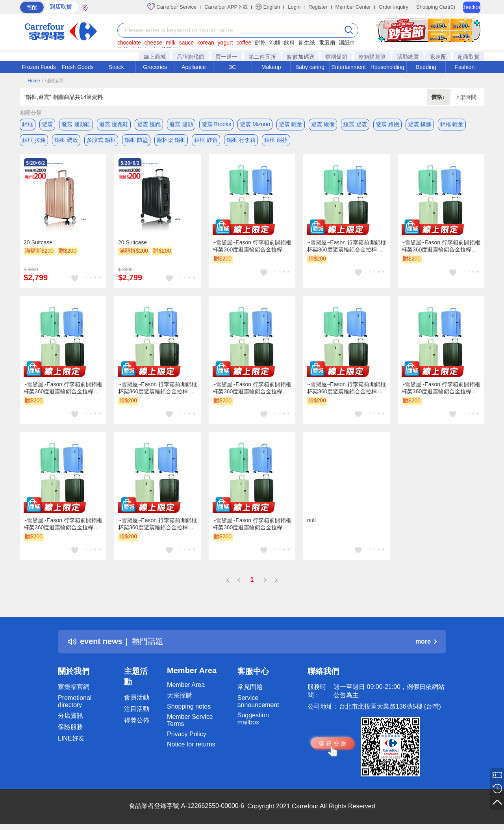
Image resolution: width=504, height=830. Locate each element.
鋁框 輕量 (452, 124)
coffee (244, 43)
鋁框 (28, 124)
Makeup (271, 67)
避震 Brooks (216, 124)
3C (232, 67)
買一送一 (226, 57)
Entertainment (349, 67)
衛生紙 (307, 43)
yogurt (225, 43)
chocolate (129, 43)
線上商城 (155, 57)
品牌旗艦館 (191, 57)
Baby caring (310, 67)
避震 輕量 (291, 124)
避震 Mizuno (255, 124)
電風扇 (327, 43)
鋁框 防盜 (136, 140)
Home (34, 81)
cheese (153, 43)
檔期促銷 (336, 57)
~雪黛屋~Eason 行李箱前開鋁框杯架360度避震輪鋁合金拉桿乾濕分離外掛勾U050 (252, 246)
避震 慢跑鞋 (114, 124)
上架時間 (465, 97)
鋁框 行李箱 (241, 140)
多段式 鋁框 (101, 140)
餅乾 (260, 43)
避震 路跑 (387, 124)
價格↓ (439, 97)
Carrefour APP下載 (226, 7)
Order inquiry (394, 7)
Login (294, 7)
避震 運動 (181, 124)
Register (318, 7)
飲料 (289, 43)
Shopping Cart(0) (436, 7)
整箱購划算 (372, 57)
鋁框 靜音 (206, 140)
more (426, 641)
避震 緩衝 (323, 124)
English (268, 7)
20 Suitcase (38, 242)
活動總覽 (408, 57)
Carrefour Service (172, 7)
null (311, 520)
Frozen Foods (39, 67)
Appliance (194, 67)
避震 (47, 124)
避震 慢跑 (149, 124)
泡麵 (275, 43)
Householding (387, 67)
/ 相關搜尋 (53, 81)
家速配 (438, 57)
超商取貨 (469, 57)
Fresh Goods (78, 67)
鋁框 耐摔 (276, 140)
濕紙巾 (347, 43)
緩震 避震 (355, 124)
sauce (186, 43)
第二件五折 (262, 57)
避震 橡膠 (420, 124)
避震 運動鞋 (76, 124)
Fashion (465, 67)
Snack (116, 67)
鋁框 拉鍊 (34, 140)
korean (206, 43)
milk (171, 43)
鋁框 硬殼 (66, 140)
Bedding (426, 67)
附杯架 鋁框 (171, 140)
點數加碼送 (301, 57)
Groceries (155, 67)
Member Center (353, 7)
